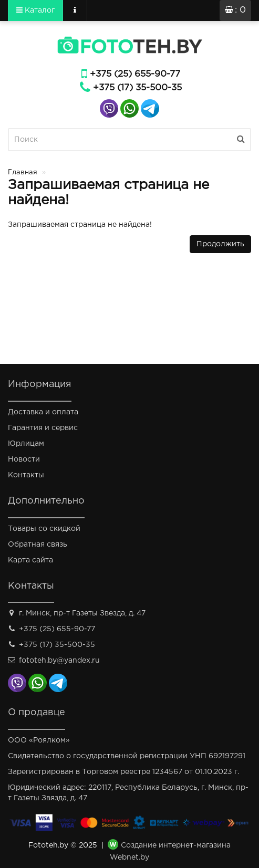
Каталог (35, 10)
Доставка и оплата (43, 412)
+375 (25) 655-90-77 (135, 74)
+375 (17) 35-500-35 (137, 88)
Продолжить (220, 244)
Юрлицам (26, 444)
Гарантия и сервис (43, 428)
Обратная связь (38, 545)
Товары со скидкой (44, 529)
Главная (23, 172)
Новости (24, 459)
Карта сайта (30, 560)
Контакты (26, 475)
